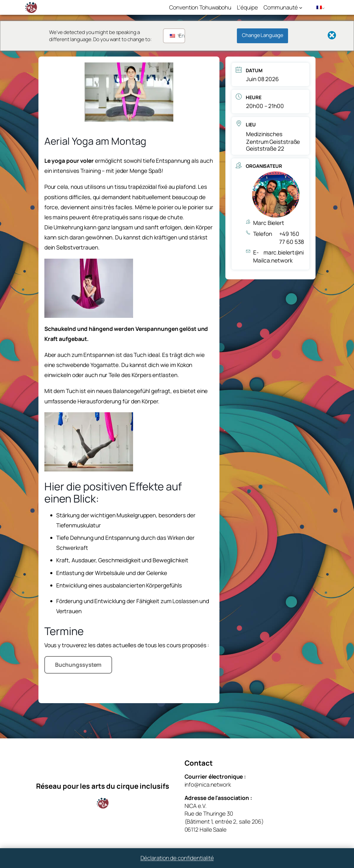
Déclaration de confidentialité (177, 858)
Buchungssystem (78, 665)
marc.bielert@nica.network (284, 256)
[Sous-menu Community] (301, 7)
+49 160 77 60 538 (292, 238)
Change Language (263, 35)
